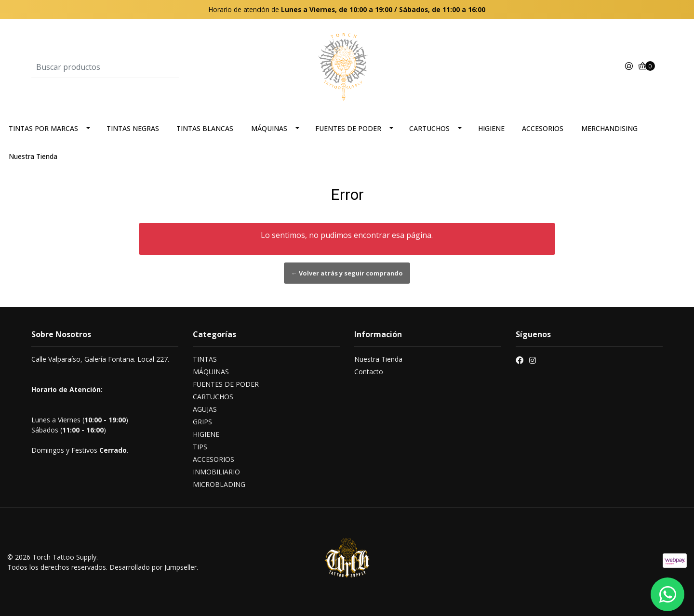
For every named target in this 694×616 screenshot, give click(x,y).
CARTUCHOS (429, 128)
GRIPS (202, 422)
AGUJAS (205, 409)
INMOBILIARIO (216, 472)
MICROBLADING (219, 484)
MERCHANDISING (609, 128)
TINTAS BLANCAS (205, 128)
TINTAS (205, 359)
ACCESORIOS (543, 128)
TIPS (200, 447)
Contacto (369, 372)
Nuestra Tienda (33, 156)
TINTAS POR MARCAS (43, 128)
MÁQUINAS (269, 128)
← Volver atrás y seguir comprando (347, 273)
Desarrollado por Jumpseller (153, 567)
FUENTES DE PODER (348, 128)
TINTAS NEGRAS (133, 128)
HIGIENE (491, 128)
